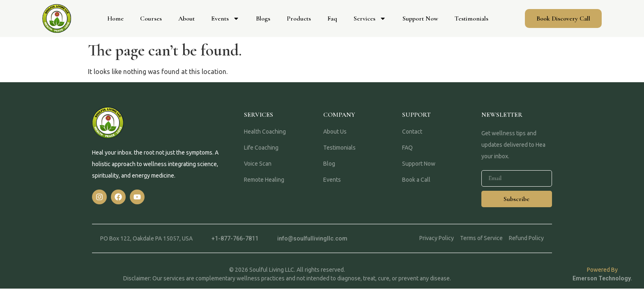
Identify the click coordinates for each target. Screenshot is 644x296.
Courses (151, 18)
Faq (332, 18)
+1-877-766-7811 (235, 238)
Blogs (263, 18)
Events (225, 18)
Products (299, 18)
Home (115, 18)
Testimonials (471, 18)
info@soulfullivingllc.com (312, 238)
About (186, 18)
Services (370, 18)
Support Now (420, 18)
